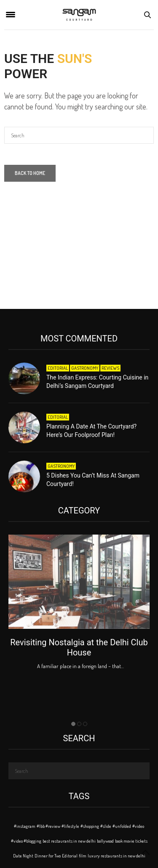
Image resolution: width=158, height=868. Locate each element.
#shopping (90, 825)
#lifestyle (70, 825)
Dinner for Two (48, 855)
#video (138, 825)
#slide (106, 825)
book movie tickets (131, 840)
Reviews (110, 368)
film (83, 855)
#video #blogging (26, 840)
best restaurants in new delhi (69, 840)
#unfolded (122, 825)
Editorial (58, 368)
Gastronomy (85, 368)
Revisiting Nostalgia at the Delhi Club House (79, 647)
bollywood (105, 840)
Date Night (23, 855)
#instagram (25, 825)
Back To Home (30, 173)
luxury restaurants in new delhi (116, 855)
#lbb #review (48, 825)
